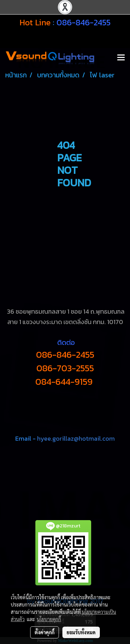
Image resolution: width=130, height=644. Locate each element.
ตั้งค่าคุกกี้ (45, 632)
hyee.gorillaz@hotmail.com (76, 438)
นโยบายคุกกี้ (49, 619)
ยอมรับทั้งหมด (81, 632)
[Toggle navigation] (121, 58)
